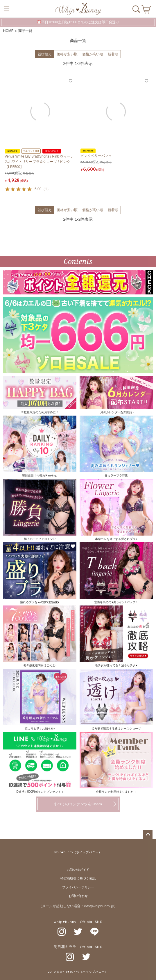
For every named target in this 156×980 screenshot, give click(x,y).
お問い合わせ (78, 896)
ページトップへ (148, 835)
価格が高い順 (93, 54)
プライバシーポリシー (78, 887)
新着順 (113, 54)
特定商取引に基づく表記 (78, 879)
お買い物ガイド (78, 870)
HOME (8, 31)
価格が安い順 (67, 54)
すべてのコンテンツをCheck (78, 804)
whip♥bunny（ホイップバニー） (78, 852)
